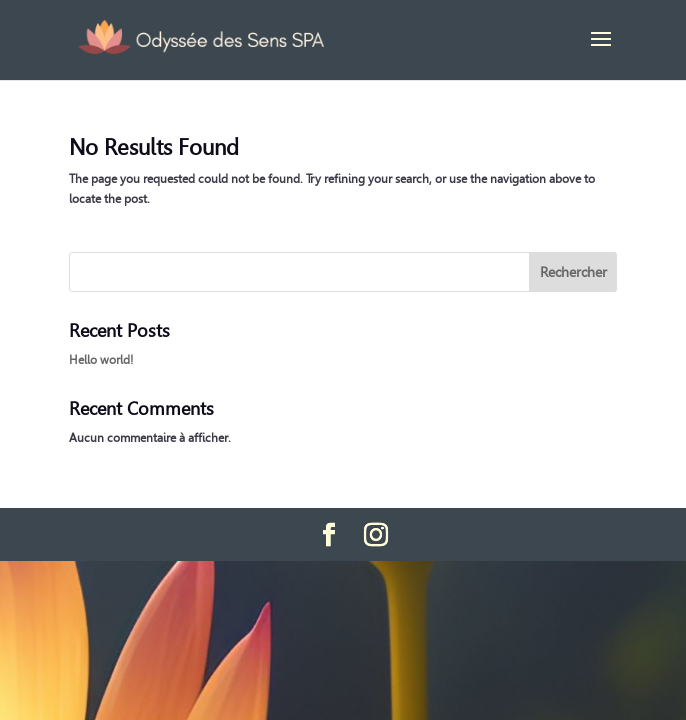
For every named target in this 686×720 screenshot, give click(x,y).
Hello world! (101, 360)
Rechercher (573, 272)
